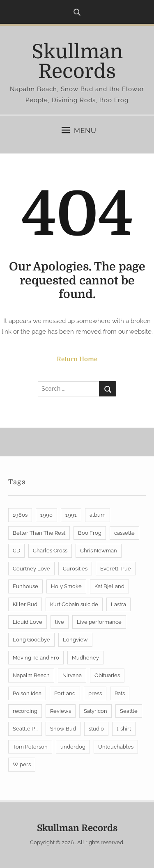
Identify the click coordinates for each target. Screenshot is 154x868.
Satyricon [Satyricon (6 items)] (95, 711)
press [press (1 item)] (95, 693)
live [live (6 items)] (60, 622)
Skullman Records (77, 62)
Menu (79, 130)
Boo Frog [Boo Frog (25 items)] (90, 533)
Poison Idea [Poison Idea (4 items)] (27, 693)
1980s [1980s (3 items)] (20, 515)
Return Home (77, 359)
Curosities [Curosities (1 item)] (75, 569)
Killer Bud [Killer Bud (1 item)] (25, 604)
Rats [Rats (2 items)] (120, 693)
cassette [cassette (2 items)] (124, 533)
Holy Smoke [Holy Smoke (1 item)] (66, 586)
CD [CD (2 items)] (16, 551)
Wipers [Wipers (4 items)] (22, 764)
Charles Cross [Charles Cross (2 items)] (50, 551)
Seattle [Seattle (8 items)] (129, 711)
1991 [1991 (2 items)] (71, 515)
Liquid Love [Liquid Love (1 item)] (28, 622)
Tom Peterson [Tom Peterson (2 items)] (30, 747)
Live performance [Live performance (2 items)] (99, 622)
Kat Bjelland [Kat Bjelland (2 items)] (109, 586)
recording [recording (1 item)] (25, 711)
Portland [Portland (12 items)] (65, 693)
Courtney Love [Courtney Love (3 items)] (31, 569)
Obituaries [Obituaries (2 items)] (107, 675)
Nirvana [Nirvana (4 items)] (72, 675)
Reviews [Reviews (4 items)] (61, 711)
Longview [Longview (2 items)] (75, 640)
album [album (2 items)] (98, 515)
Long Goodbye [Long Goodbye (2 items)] (31, 640)
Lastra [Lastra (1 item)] (118, 604)
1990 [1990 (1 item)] (46, 515)
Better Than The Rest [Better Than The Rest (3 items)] (39, 533)
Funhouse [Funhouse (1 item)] (25, 586)
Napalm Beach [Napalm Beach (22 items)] (31, 675)
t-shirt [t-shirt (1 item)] (124, 729)
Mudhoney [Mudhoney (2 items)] (85, 658)
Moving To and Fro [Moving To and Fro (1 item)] (36, 658)
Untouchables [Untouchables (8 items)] (116, 747)
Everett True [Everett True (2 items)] (116, 569)
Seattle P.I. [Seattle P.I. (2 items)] (25, 729)
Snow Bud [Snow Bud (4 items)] (63, 729)
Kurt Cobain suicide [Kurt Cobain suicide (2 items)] (74, 604)
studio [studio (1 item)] (96, 729)
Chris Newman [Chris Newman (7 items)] (99, 551)
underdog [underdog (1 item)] (73, 747)
